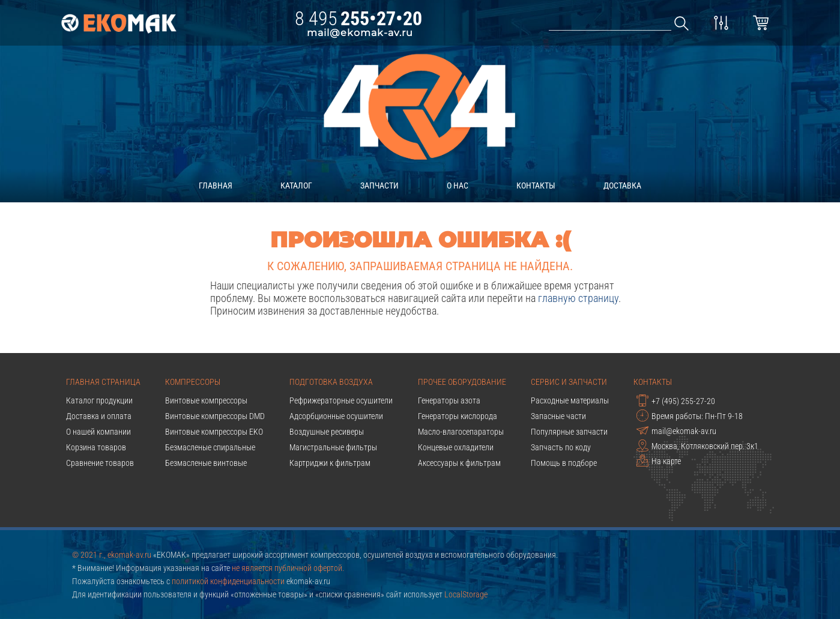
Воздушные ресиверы (327, 432)
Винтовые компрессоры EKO (214, 432)
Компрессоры (193, 382)
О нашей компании (98, 432)
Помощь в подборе (564, 463)
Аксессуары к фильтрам (459, 463)
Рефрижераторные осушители (341, 400)
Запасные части (558, 416)
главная (216, 186)
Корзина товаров (96, 447)
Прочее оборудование (462, 382)
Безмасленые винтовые (206, 463)
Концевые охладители (456, 447)
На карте (659, 460)
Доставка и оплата (99, 416)
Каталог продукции (99, 400)
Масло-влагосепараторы (461, 432)
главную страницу (578, 298)
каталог (296, 186)
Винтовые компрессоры (206, 400)
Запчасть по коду (561, 447)
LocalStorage (466, 594)
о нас (458, 186)
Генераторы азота (449, 400)
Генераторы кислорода (458, 416)
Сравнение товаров (100, 463)
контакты (536, 186)
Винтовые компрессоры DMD (215, 416)
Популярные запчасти (569, 432)
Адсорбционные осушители (336, 416)
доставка (622, 186)
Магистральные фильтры (333, 447)
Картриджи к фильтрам (330, 463)
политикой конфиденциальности (228, 581)
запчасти (379, 186)
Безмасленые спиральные (210, 447)
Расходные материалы (570, 400)
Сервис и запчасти (569, 382)
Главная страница (103, 382)
